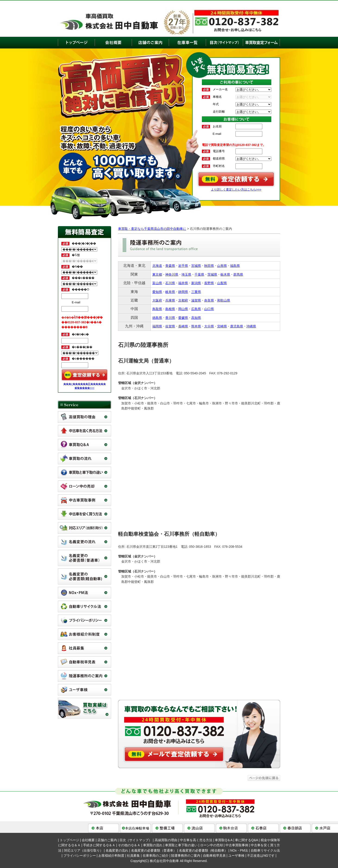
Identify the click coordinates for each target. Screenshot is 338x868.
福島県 (235, 266)
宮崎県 (222, 326)
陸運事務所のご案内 (186, 856)
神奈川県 (172, 274)
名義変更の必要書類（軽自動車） (203, 850)
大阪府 (157, 300)
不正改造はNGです (261, 856)
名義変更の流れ (117, 850)
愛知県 (157, 292)
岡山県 (183, 309)
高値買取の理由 (166, 840)
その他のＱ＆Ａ (129, 845)
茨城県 (212, 274)
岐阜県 (170, 292)
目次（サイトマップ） (136, 840)
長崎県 (183, 326)
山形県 (222, 266)
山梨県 (222, 283)
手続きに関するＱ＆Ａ (99, 845)
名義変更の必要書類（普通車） (154, 850)
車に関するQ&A (246, 840)
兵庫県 (170, 300)
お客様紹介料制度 (111, 856)
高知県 (196, 318)
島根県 (170, 309)
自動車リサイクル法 (265, 850)
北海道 (157, 266)
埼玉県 (186, 274)
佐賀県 (170, 326)
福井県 (183, 283)
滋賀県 (196, 300)
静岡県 (183, 292)
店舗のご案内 (107, 840)
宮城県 (196, 266)
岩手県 (183, 266)
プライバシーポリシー (80, 856)
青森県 (170, 266)
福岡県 (157, 326)
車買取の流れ (153, 845)
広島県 (196, 309)
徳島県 (157, 318)
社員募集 (133, 856)
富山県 (157, 283)
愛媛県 (183, 318)
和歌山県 (224, 300)
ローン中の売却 (212, 845)
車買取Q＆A (224, 840)
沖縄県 (251, 326)
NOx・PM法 (239, 850)
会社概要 (88, 840)
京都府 (183, 300)
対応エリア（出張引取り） (84, 850)
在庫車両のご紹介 (156, 856)
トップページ (69, 840)
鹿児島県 (237, 326)
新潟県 (196, 283)
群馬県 (238, 274)
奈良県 (209, 300)
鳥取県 (157, 309)
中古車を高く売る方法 (196, 840)
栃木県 (225, 274)
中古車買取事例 (237, 845)
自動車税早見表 (214, 856)
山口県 (209, 309)
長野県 (209, 283)
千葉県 (199, 274)
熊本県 (196, 326)
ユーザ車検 (236, 856)
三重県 (196, 292)
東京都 (157, 274)
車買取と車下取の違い (181, 845)
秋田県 (209, 266)
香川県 (170, 318)
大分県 (209, 326)
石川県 (170, 283)
